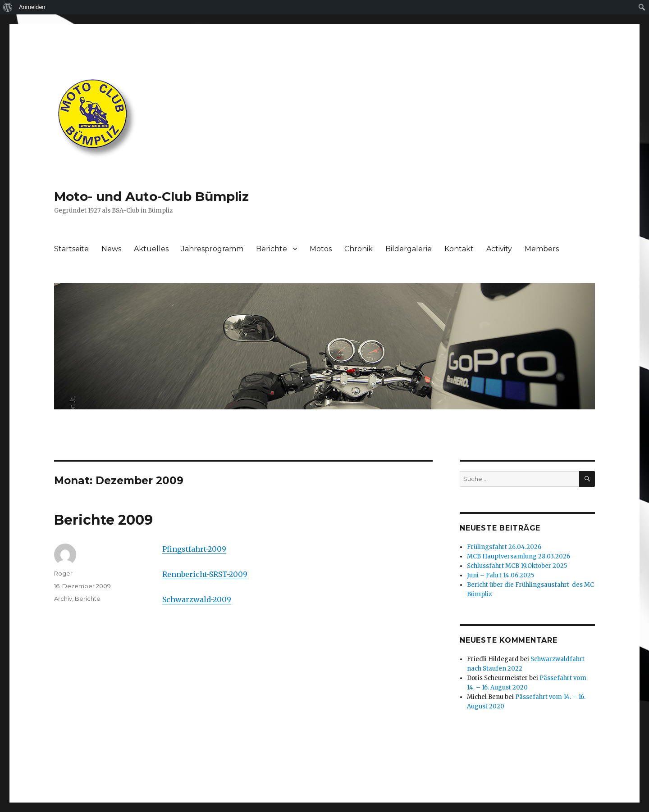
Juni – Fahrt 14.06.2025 (500, 575)
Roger (63, 573)
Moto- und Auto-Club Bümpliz (151, 196)
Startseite (71, 249)
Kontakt (459, 249)
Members (542, 249)
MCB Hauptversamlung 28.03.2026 (519, 556)
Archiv (63, 599)
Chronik (359, 249)
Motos (321, 249)
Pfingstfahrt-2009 (194, 549)
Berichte (272, 249)
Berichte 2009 (103, 520)
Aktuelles (151, 249)
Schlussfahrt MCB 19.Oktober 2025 (517, 566)
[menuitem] (8, 7)
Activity (499, 249)
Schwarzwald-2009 (197, 599)
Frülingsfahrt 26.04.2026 (504, 547)
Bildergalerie (409, 249)
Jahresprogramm (212, 249)
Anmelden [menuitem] (32, 7)
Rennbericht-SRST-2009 (205, 574)
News (111, 249)
